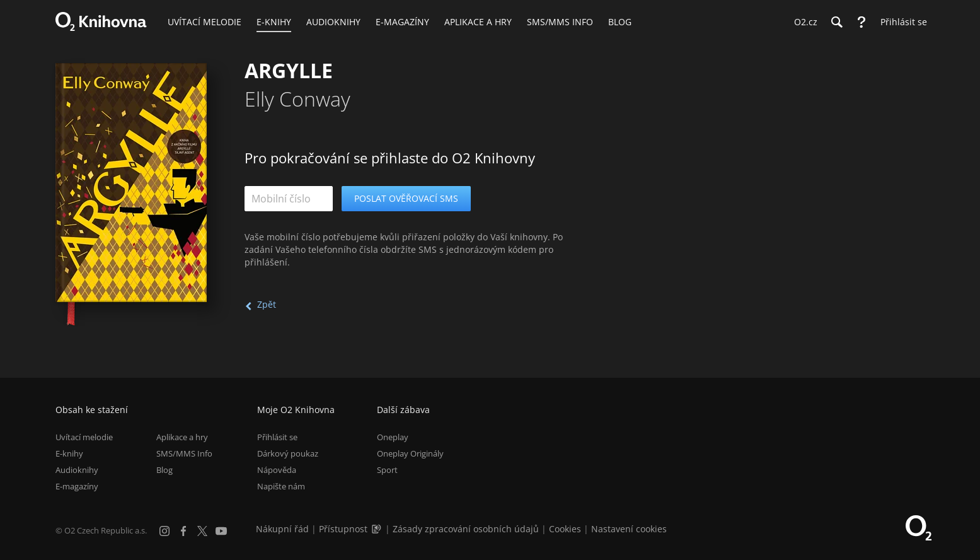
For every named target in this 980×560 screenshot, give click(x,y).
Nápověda (277, 470)
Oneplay (393, 437)
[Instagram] (164, 531)
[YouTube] (221, 531)
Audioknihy (77, 470)
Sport (387, 470)
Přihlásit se (277, 437)
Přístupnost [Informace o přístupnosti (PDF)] (343, 529)
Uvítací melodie (84, 437)
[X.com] (202, 531)
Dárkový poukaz (288, 453)
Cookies (565, 529)
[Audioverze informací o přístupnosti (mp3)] (378, 529)
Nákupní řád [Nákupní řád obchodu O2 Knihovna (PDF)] (282, 529)
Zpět (267, 304)
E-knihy (69, 453)
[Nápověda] (862, 22)
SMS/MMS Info (184, 453)
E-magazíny (77, 486)
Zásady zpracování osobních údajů (466, 529)
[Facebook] (183, 531)
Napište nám (281, 486)
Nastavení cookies (629, 529)
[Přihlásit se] (901, 22)
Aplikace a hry (182, 437)
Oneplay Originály (410, 453)
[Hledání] (836, 22)
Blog (164, 470)
